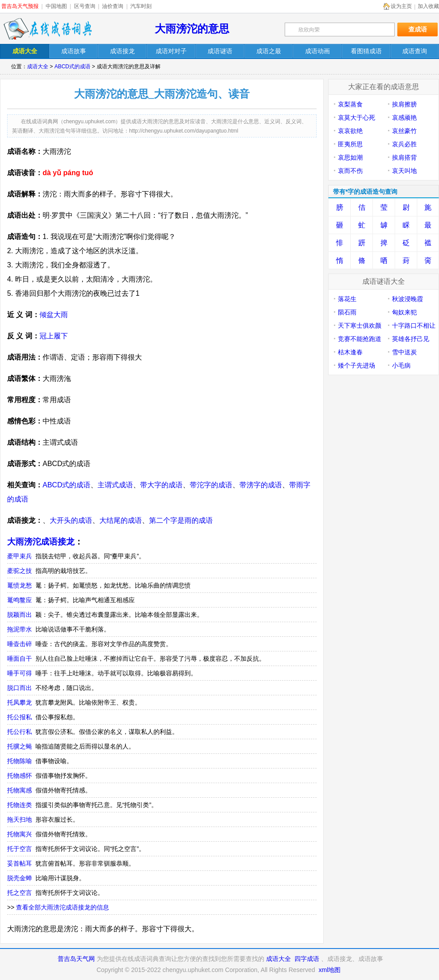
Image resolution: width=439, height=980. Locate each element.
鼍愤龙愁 (20, 585)
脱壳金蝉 (20, 878)
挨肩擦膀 (404, 104)
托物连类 (20, 805)
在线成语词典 (47, 29)
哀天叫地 (404, 171)
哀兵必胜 (404, 144)
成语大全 (38, 67)
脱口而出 (20, 688)
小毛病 (401, 365)
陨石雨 (347, 312)
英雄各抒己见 (411, 339)
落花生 (347, 299)
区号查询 (85, 6)
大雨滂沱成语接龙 (41, 542)
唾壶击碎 (20, 644)
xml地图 (329, 970)
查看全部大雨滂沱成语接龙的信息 (63, 907)
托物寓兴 (20, 834)
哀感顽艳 (404, 118)
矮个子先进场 (357, 365)
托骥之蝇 (20, 746)
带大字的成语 (161, 485)
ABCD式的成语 (73, 67)
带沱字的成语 (211, 485)
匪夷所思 (350, 144)
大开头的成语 (71, 520)
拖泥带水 (20, 629)
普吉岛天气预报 (20, 6)
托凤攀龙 (20, 702)
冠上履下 (54, 336)
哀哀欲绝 (350, 131)
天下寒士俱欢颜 (360, 325)
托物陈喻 (20, 761)
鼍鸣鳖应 (20, 600)
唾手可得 (20, 673)
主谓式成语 (115, 485)
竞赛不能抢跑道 (360, 339)
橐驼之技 (20, 571)
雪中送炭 (404, 352)
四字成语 (307, 959)
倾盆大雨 (54, 315)
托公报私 (20, 717)
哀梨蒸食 (350, 104)
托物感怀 (20, 776)
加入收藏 (428, 6)
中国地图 (56, 6)
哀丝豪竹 (404, 131)
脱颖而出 (20, 615)
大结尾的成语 (121, 520)
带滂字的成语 (261, 485)
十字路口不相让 (414, 325)
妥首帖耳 (20, 863)
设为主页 (401, 6)
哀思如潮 (350, 157)
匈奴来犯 (404, 312)
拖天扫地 (20, 819)
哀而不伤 (350, 171)
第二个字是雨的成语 (181, 520)
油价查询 (113, 6)
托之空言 (20, 893)
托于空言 (20, 849)
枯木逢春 (350, 352)
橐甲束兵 (20, 556)
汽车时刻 (141, 6)
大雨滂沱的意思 (192, 29)
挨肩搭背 (404, 157)
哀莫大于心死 (357, 118)
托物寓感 (20, 790)
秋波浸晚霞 (408, 299)
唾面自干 (20, 659)
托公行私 (20, 732)
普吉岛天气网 (76, 959)
